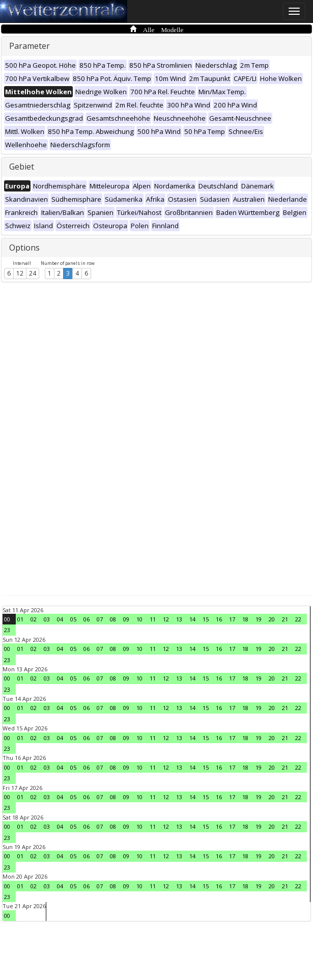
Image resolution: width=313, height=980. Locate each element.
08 (113, 619)
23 (7, 630)
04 (60, 619)
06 (87, 619)
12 (20, 273)
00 (7, 619)
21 (285, 619)
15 (206, 619)
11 (153, 619)
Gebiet (22, 167)
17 (232, 619)
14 (192, 619)
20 (272, 619)
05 (73, 619)
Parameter (30, 46)
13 (179, 619)
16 (219, 619)
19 (259, 619)
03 (47, 619)
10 (139, 619)
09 (126, 619)
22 (298, 619)
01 (20, 619)
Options (24, 248)
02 (34, 619)
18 (245, 619)
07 (100, 619)
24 (33, 273)
